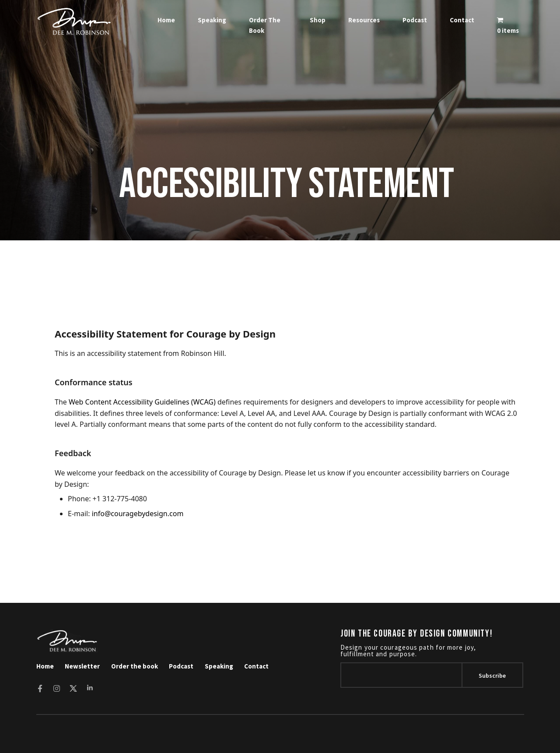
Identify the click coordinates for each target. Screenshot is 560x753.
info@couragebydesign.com (138, 514)
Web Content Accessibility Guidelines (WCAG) (142, 402)
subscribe (492, 676)
